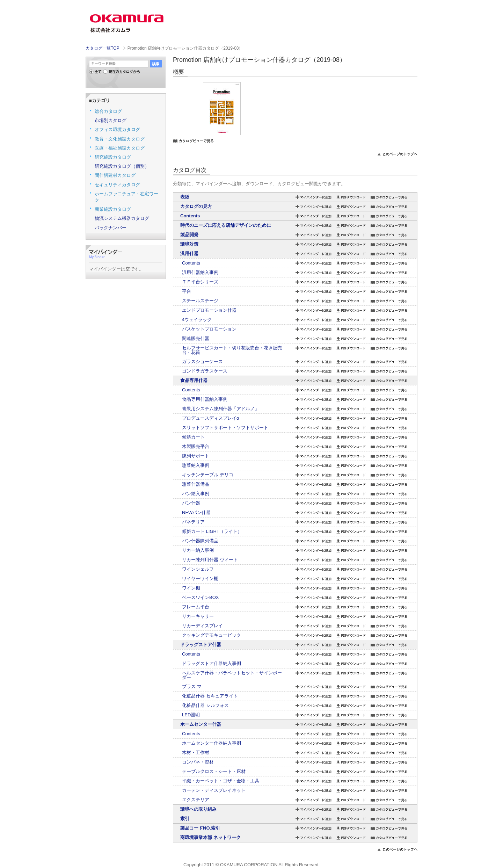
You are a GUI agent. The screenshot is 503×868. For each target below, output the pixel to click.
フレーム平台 (196, 607)
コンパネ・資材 (198, 762)
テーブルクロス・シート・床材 (214, 771)
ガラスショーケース (202, 361)
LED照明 (191, 715)
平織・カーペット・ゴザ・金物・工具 (221, 781)
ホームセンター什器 (201, 724)
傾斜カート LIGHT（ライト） (212, 531)
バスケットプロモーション (209, 329)
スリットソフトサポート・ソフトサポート (225, 428)
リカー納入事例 (198, 550)
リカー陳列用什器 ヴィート (210, 560)
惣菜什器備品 (196, 484)
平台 (187, 291)
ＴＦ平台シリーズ (200, 282)
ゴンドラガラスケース (205, 371)
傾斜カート (193, 437)
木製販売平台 (196, 446)
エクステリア (196, 800)
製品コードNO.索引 (200, 828)
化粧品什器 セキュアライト (210, 696)
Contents (190, 216)
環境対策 (189, 244)
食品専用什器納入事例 (205, 399)
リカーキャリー (198, 616)
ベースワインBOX (200, 597)
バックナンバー (111, 228)
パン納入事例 (196, 494)
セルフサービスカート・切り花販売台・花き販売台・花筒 (232, 350)
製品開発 (189, 235)
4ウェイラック (197, 320)
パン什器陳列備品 (200, 541)
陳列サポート (196, 456)
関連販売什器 (196, 338)
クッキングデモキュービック (212, 635)
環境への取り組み (198, 809)
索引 (185, 819)
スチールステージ (200, 301)
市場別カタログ (111, 120)
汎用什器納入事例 (200, 272)
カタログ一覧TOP (102, 48)
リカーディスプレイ (202, 626)
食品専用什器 (194, 380)
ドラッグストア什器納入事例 (212, 663)
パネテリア (193, 522)
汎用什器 (189, 254)
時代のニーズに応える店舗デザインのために (226, 225)
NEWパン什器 (196, 512)
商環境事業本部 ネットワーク (210, 837)
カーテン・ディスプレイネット (214, 790)
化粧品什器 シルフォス (205, 705)
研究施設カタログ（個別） (122, 166)
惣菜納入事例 (196, 465)
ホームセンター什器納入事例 (212, 743)
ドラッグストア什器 (201, 645)
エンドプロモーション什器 (209, 310)
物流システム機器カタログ (122, 218)
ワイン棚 (191, 588)
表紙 (185, 197)
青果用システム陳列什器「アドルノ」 (221, 409)
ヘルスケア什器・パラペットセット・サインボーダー (232, 675)
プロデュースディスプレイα (211, 418)
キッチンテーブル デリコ (208, 475)
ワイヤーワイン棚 (200, 578)
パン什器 (191, 503)
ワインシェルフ (198, 569)
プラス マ (192, 686)
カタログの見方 (196, 206)
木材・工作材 (196, 753)
